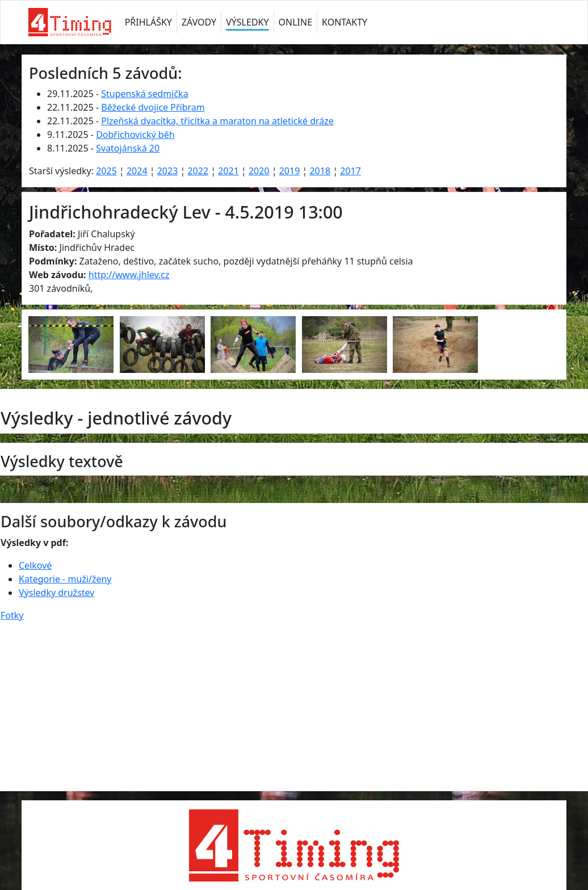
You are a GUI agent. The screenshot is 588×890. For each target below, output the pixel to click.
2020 (259, 171)
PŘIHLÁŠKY (148, 22)
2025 (106, 171)
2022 (198, 171)
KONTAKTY (345, 22)
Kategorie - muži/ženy (65, 579)
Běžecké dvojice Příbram (153, 107)
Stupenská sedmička (144, 94)
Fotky (12, 615)
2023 (168, 171)
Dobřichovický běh (135, 135)
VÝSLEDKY (247, 22)
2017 (350, 171)
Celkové (35, 565)
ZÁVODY (199, 22)
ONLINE (296, 22)
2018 (320, 171)
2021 (228, 171)
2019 (290, 171)
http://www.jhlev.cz (129, 275)
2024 (137, 171)
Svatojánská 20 (128, 148)
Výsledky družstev (56, 593)
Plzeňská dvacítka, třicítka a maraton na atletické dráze (217, 121)
